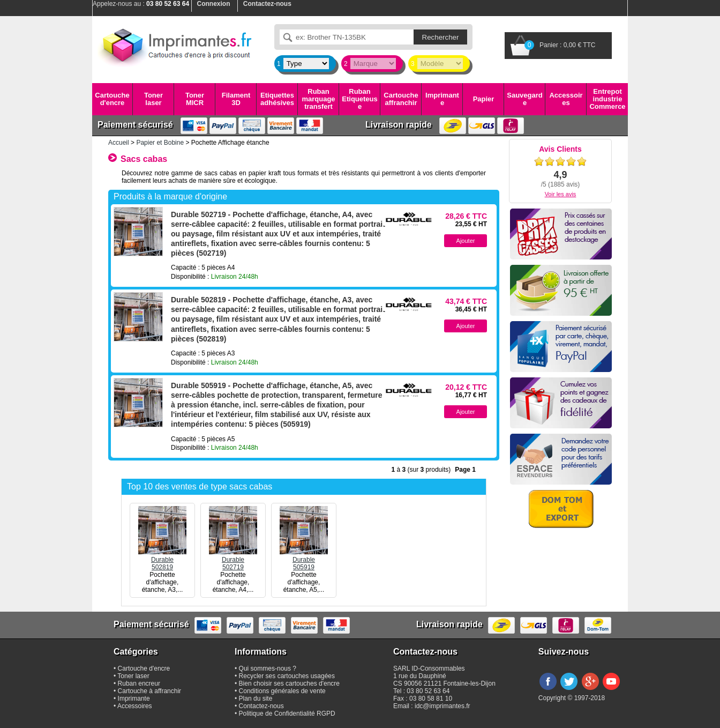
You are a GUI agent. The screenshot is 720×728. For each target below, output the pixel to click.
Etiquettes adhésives (277, 99)
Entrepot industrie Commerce (607, 99)
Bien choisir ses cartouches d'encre (289, 684)
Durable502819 (162, 560)
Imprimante (442, 99)
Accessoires (566, 99)
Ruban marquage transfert (318, 99)
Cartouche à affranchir (150, 691)
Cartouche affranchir (401, 99)
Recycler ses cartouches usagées (287, 676)
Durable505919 (304, 560)
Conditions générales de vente (282, 691)
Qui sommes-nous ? (268, 668)
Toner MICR (195, 99)
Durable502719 (233, 560)
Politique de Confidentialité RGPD (287, 714)
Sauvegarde (524, 99)
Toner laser (153, 99)
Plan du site (256, 699)
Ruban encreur (139, 684)
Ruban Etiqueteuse (359, 99)
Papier (484, 99)
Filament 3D (236, 99)
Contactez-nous (261, 706)
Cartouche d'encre (112, 99)
